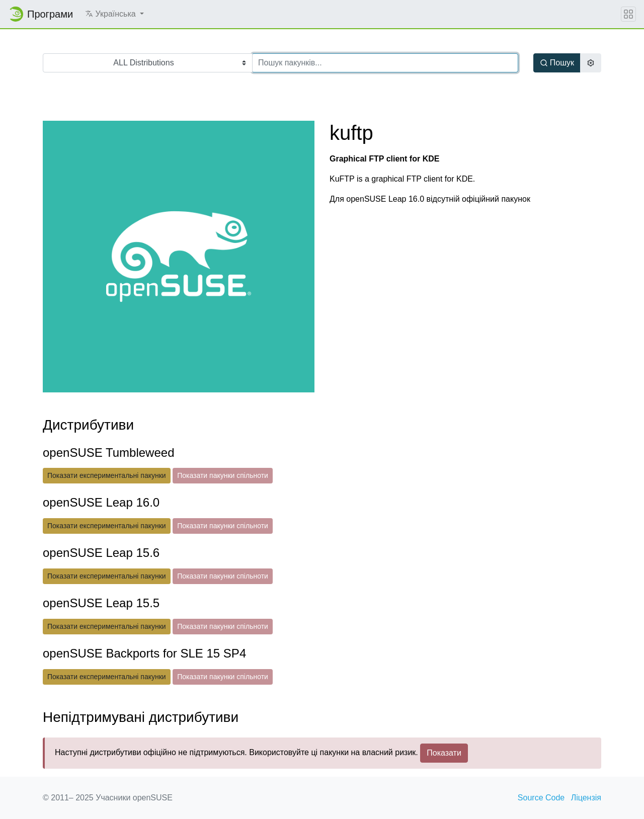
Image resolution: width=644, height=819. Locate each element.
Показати (444, 753)
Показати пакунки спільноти (223, 475)
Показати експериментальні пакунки (107, 475)
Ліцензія (586, 798)
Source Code (541, 798)
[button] (114, 14)
